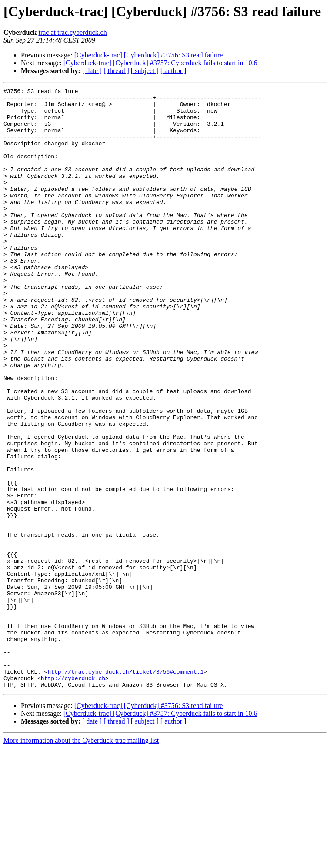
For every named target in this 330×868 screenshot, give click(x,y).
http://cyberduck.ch (73, 797)
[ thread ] (116, 71)
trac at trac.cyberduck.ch (72, 32)
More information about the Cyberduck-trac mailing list (81, 860)
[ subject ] (145, 71)
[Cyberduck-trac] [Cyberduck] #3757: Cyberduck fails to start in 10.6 (160, 63)
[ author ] (173, 71)
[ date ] (92, 71)
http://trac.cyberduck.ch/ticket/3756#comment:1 (125, 789)
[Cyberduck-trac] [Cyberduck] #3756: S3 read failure (149, 55)
